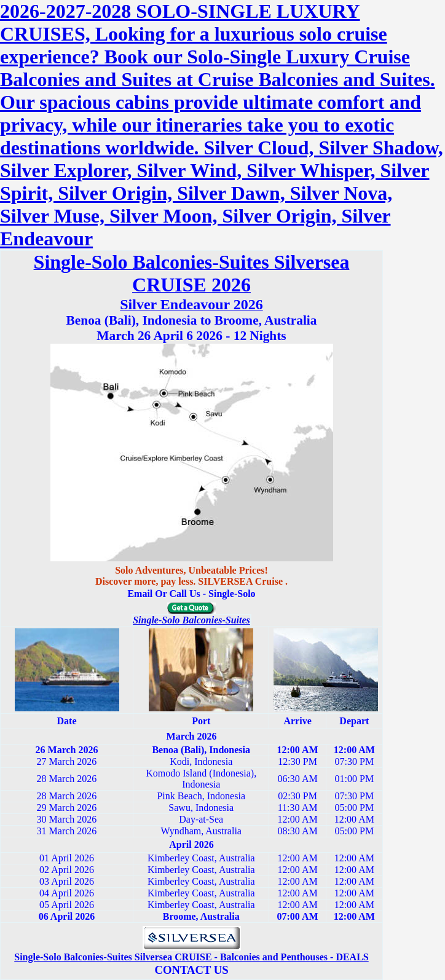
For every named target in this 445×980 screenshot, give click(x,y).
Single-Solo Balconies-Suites (191, 620)
